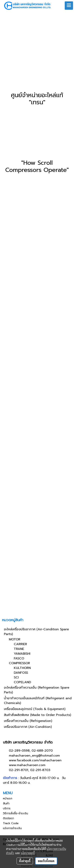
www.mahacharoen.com (27, 765)
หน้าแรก (8, 799)
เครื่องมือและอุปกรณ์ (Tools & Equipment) (35, 709)
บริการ (7, 808)
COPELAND (22, 682)
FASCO (19, 658)
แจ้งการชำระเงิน (12, 828)
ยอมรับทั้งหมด (46, 861)
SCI (16, 677)
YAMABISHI (22, 654)
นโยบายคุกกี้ (28, 853)
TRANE (19, 649)
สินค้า (6, 803)
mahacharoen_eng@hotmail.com (34, 756)
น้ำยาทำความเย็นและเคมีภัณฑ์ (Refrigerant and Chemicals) (38, 701)
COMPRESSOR (19, 663)
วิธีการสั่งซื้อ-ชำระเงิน (15, 813)
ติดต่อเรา (8, 818)
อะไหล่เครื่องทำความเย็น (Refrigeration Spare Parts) (37, 690)
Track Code (11, 823)
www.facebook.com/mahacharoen (35, 760)
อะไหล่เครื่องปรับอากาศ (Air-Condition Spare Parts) (36, 632)
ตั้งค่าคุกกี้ (25, 861)
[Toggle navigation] (69, 6)
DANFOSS (21, 673)
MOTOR (15, 639)
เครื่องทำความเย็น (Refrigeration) (28, 721)
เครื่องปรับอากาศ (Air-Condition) (28, 727)
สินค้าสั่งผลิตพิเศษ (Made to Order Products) (37, 715)
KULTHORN (22, 668)
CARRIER (20, 644)
